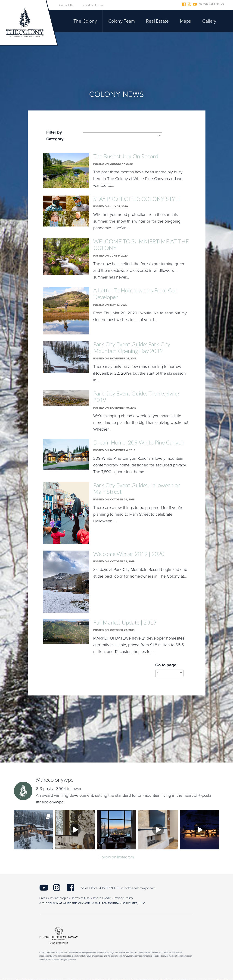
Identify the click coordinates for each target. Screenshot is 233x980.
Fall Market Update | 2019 (125, 622)
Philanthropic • (60, 899)
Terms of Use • (82, 899)
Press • (44, 899)
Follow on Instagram (117, 857)
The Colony (85, 21)
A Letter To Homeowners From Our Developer (135, 294)
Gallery (209, 21)
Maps (186, 21)
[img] (33, 830)
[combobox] (123, 133)
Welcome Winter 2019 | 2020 (129, 554)
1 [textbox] (158, 673)
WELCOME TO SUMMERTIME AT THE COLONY (141, 245)
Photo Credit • (103, 899)
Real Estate (157, 21)
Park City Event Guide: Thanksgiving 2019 (136, 397)
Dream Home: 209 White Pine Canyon (139, 442)
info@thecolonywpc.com (138, 889)
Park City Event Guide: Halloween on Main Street (137, 488)
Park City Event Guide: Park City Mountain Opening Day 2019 (132, 347)
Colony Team (122, 21)
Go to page (166, 665)
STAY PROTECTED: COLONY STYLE (137, 199)
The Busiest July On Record (126, 156)
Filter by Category (55, 136)
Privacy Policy (123, 899)
